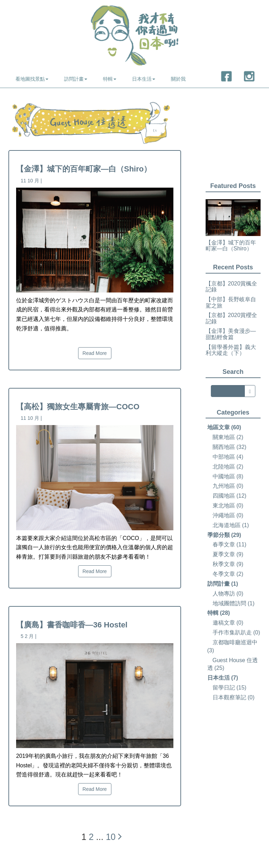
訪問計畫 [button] (76, 79)
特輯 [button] (110, 79)
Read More (95, 353)
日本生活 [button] (144, 79)
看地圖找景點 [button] (32, 79)
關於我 (178, 79)
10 (111, 837)
